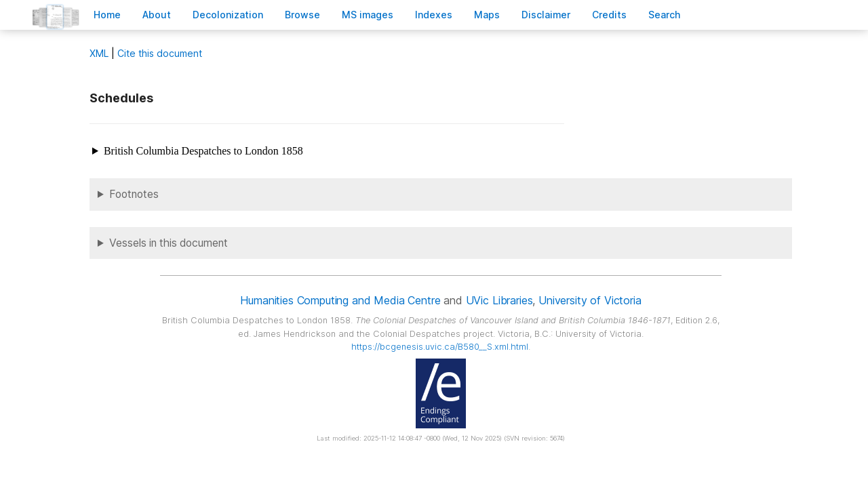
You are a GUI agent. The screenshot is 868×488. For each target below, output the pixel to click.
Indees (434, 15)
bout (157, 15)
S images (368, 15)
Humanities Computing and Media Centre (340, 300)
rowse (302, 15)
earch (665, 15)
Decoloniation (228, 15)
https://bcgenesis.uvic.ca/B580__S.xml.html (440, 347)
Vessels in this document (169, 243)
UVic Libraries (499, 300)
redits (609, 15)
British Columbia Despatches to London (203, 151)
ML (99, 53)
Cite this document (160, 53)
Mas (487, 15)
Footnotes (134, 194)
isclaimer (546, 15)
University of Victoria (590, 300)
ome (107, 15)
